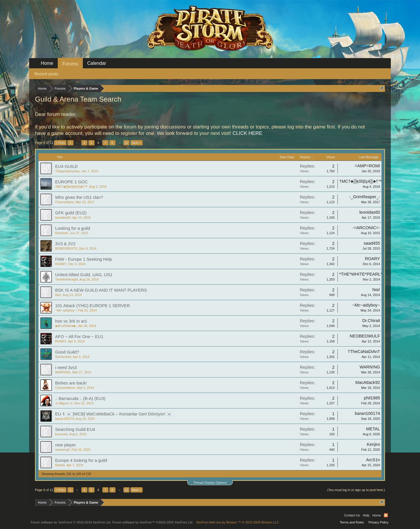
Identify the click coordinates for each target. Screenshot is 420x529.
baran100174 (65, 419)
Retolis (60, 465)
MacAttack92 (368, 382)
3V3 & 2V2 (65, 244)
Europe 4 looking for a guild (81, 460)
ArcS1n (373, 460)
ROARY (61, 264)
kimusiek (61, 434)
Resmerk (62, 233)
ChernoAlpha (64, 202)
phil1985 (372, 398)
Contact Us (352, 515)
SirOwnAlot (63, 357)
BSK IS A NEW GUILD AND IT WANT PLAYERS (101, 290)
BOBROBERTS (66, 248)
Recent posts (46, 74)
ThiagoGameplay (67, 171)
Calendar (97, 63)
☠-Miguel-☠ (64, 403)
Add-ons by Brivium (238, 522)
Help (366, 515)
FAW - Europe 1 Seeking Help (84, 259)
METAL (373, 429)
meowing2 (62, 450)
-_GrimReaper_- (365, 197)
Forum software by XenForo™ (153, 522)
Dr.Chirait (371, 321)
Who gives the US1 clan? (79, 197)
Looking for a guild (73, 228)
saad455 (372, 243)
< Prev (60, 143)
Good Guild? (67, 352)
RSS (386, 515)
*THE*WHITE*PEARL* (361, 274)
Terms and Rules (352, 522)
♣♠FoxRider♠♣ (65, 326)
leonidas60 (63, 217)
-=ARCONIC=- (366, 228)
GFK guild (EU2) (71, 213)
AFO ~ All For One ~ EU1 (79, 337)
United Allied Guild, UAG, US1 (84, 275)
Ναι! (58, 295)
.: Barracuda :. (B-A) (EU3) (80, 399)
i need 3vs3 (66, 368)
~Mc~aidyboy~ (66, 310)
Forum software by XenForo (71, 522)
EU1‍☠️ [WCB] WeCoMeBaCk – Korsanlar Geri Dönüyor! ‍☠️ (113, 414)
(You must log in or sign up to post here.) (356, 490)
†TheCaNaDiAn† (364, 351)
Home (47, 63)
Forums (70, 64)
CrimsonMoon (65, 388)
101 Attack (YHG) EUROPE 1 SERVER (92, 306)
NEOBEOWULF (365, 336)
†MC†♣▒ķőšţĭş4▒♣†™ (71, 187)
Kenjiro (373, 444)
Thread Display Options (210, 483)
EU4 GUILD (66, 166)
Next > (136, 143)
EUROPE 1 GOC (71, 182)
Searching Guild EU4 (75, 429)
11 (126, 143)
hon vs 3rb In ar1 (71, 321)
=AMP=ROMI (367, 166)
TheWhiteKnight (66, 279)
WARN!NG (63, 372)
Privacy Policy (379, 522)
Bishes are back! (71, 383)
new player (65, 445)
